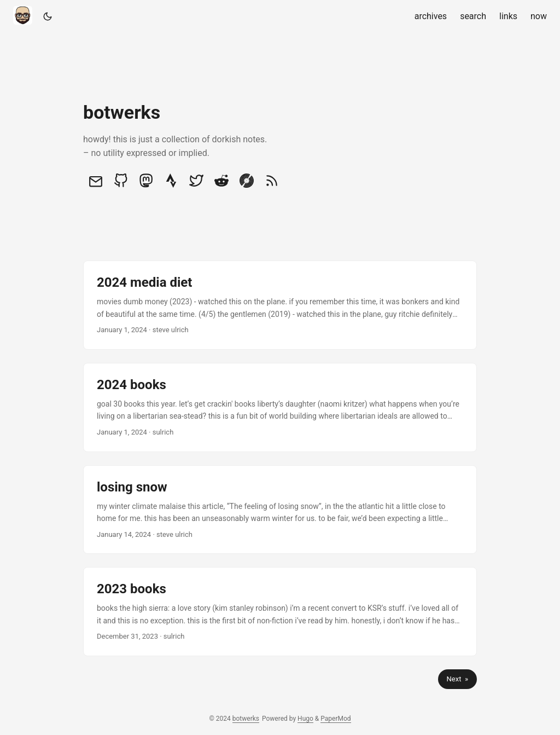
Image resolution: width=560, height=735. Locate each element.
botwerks (246, 719)
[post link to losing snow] (280, 510)
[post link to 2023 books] (280, 612)
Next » (457, 679)
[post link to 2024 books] (280, 407)
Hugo (305, 719)
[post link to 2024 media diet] (280, 305)
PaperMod (336, 719)
